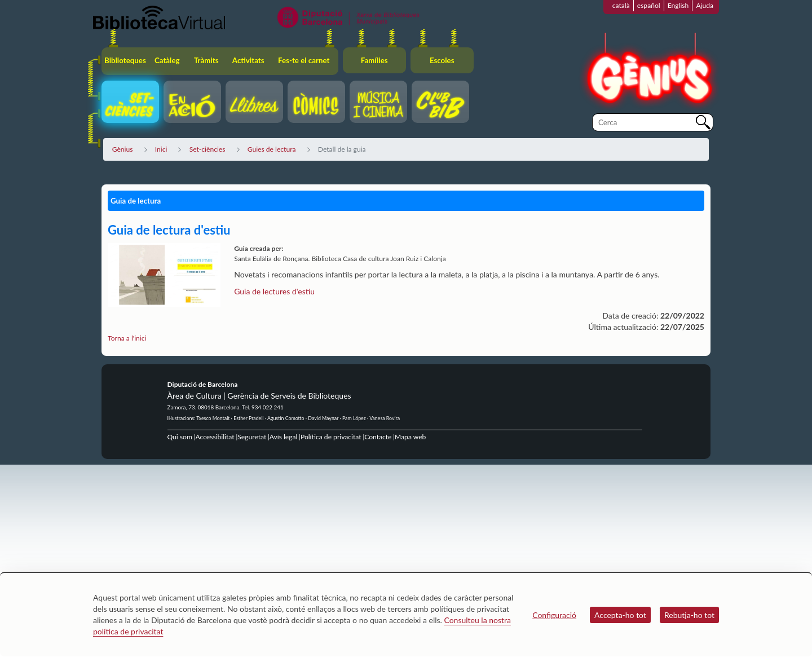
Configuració (554, 615)
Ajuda (705, 5)
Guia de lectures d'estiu (274, 291)
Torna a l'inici (127, 338)
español (649, 5)
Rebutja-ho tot (689, 615)
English (678, 5)
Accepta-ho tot (620, 615)
